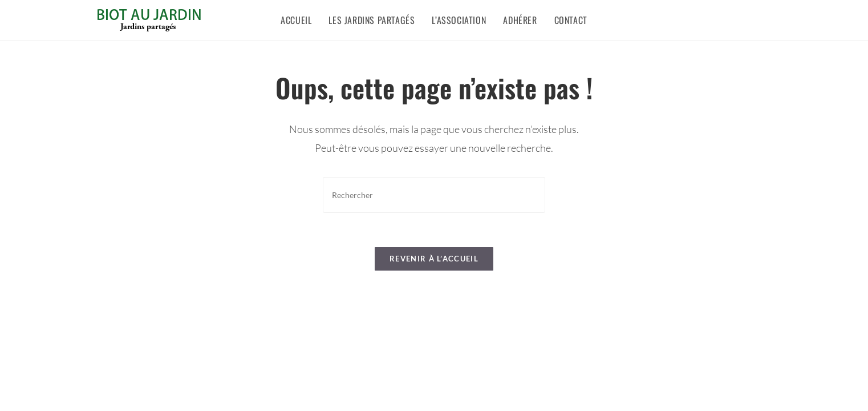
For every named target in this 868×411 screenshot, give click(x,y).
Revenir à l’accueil (434, 259)
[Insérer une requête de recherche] (434, 195)
